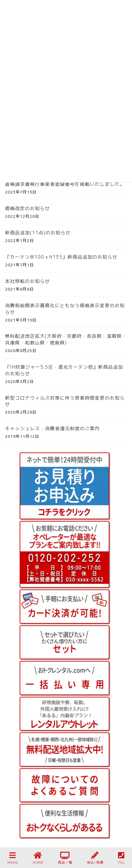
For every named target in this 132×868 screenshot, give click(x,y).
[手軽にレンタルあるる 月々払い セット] (65, 642)
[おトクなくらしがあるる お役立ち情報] (65, 821)
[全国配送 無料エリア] (65, 749)
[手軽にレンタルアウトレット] (65, 714)
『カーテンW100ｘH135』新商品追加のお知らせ (61, 257)
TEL (121, 858)
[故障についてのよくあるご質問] (65, 785)
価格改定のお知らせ (27, 208)
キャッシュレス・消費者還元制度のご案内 (52, 428)
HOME (38, 858)
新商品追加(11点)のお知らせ (38, 233)
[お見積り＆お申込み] (65, 486)
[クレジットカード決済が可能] (65, 607)
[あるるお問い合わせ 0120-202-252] (65, 554)
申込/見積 (95, 858)
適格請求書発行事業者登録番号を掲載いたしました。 (65, 184)
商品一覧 (65, 858)
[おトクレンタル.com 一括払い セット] (65, 678)
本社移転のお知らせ (27, 281)
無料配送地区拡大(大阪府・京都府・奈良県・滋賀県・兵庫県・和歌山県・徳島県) (66, 339)
